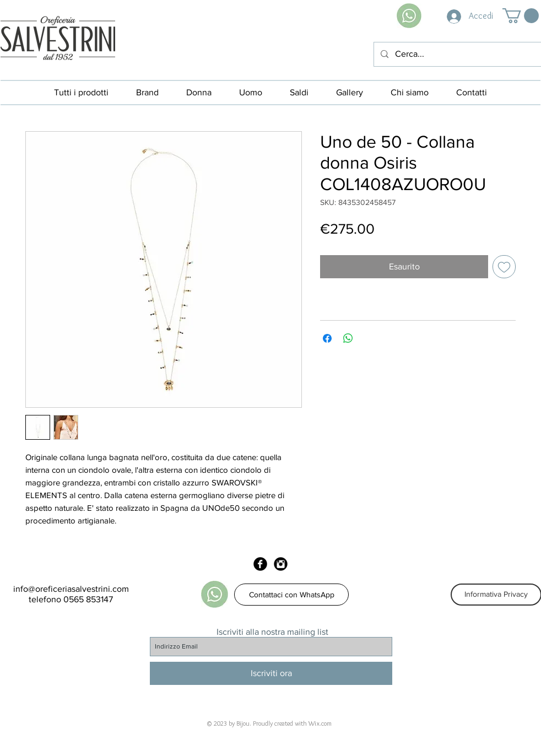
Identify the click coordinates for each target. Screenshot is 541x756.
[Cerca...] (456, 54)
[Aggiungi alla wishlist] (504, 267)
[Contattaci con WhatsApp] (291, 595)
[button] (521, 16)
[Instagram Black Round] (281, 564)
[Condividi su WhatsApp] (348, 338)
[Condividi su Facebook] (327, 338)
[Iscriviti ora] (271, 673)
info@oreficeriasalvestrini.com (71, 589)
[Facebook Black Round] (260, 564)
